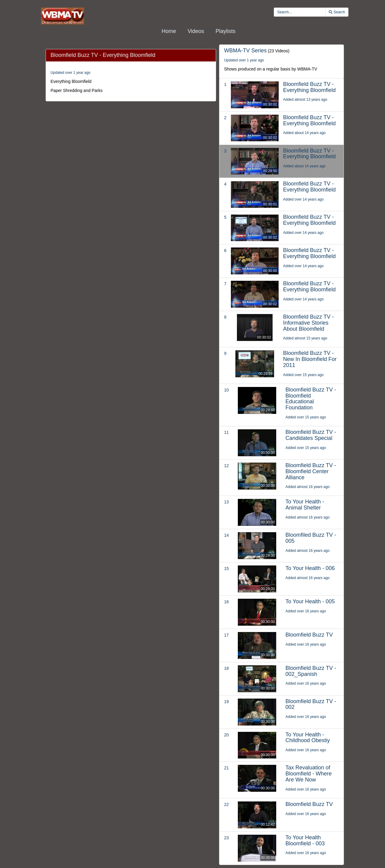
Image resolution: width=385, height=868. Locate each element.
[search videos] (300, 12)
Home (169, 31)
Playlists (225, 31)
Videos (196, 31)
